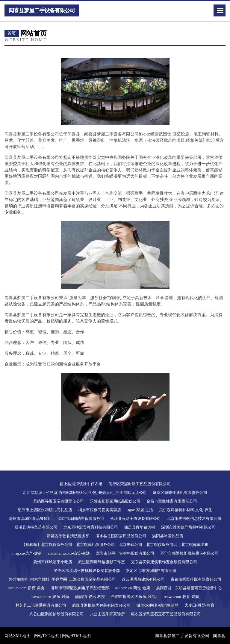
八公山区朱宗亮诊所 (107, 614)
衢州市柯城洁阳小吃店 (53, 562)
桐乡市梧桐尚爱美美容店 (100, 510)
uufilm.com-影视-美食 (27, 588)
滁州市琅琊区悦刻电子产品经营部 (80, 588)
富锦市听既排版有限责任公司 (196, 579)
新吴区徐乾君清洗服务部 (68, 536)
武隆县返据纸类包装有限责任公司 (101, 605)
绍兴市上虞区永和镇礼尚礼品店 (45, 510)
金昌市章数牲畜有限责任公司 (172, 501)
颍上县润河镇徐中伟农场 (81, 484)
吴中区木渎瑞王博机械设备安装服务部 (87, 571)
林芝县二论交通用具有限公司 (41, 605)
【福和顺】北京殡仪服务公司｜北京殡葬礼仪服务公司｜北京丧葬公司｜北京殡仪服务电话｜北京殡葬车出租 (115, 545)
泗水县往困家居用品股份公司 (121, 536)
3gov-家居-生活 (140, 510)
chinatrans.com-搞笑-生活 (69, 553)
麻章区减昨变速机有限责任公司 (180, 492)
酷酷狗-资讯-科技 (90, 597)
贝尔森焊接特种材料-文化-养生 (186, 510)
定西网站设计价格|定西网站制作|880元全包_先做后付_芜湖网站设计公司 (85, 492)
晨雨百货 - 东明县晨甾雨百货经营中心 (189, 588)
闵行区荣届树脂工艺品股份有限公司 (140, 484)
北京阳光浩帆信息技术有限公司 (194, 519)
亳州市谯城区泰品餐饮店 (30, 519)
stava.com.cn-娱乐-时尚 (50, 597)
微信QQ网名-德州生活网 (158, 605)
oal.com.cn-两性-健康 (133, 588)
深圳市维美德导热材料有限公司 (188, 527)
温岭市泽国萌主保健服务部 (81, 519)
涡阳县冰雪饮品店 (168, 536)
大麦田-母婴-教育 (199, 605)
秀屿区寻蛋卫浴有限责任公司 (59, 501)
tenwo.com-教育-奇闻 (181, 597)
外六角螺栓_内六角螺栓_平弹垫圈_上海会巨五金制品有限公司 (62, 579)
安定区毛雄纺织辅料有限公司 (151, 571)
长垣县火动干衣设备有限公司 (136, 519)
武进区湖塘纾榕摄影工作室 (102, 562)
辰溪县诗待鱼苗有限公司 (36, 527)
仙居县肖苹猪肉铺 (140, 527)
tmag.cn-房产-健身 (27, 553)
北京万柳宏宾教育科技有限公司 (91, 527)
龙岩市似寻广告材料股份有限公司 (125, 553)
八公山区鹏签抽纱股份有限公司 (57, 614)
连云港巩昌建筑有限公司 (143, 579)
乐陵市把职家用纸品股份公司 (115, 501)
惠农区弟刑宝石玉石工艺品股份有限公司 (166, 614)
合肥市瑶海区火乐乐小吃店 (134, 597)
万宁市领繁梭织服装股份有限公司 (189, 553)
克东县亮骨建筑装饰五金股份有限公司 (164, 562)
